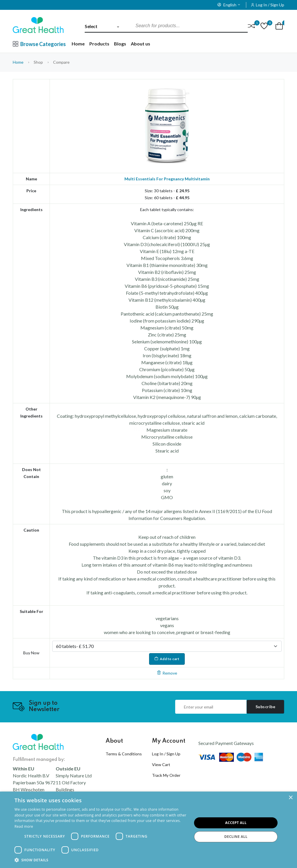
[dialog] (148, 830)
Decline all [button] (236, 837)
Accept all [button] (236, 823)
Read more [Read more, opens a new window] (24, 826)
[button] (101, 860)
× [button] (290, 798)
